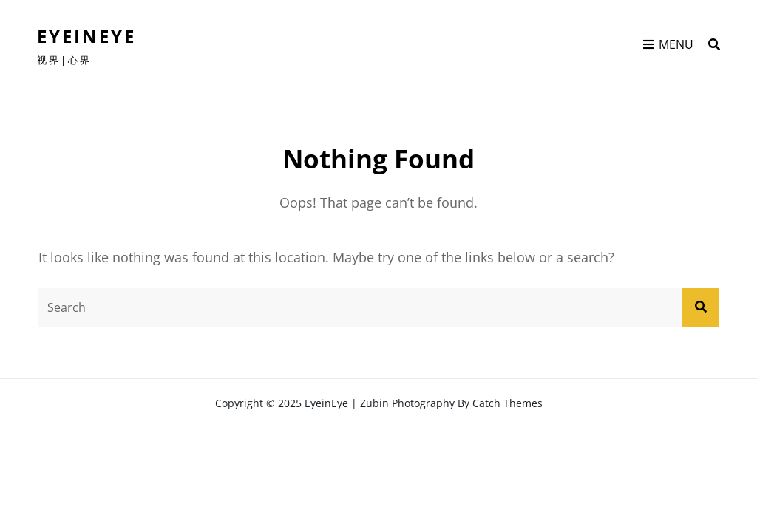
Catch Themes (508, 403)
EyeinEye (86, 36)
